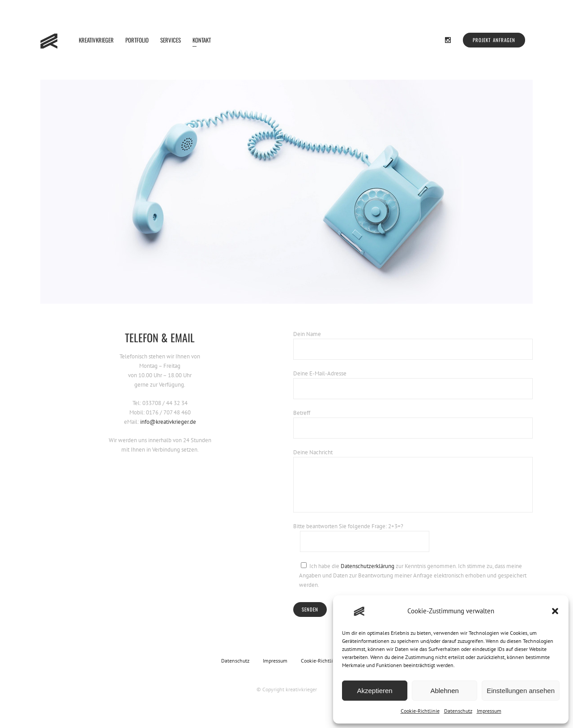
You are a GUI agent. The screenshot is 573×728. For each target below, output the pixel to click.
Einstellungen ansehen (521, 691)
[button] (555, 611)
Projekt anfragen (494, 40)
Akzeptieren (374, 691)
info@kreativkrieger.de (168, 422)
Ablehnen (444, 691)
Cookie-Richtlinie (420, 711)
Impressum (489, 711)
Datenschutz (458, 711)
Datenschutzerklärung (368, 566)
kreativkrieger (301, 689)
